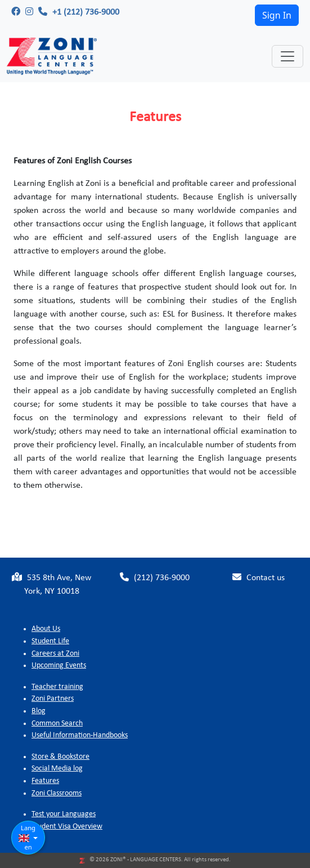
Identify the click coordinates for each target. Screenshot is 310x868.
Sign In (277, 15)
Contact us (259, 577)
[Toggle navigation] (287, 56)
